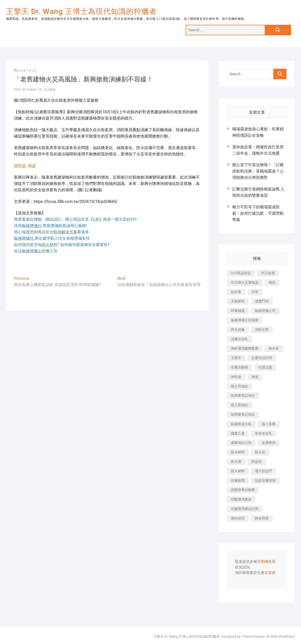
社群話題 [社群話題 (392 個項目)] (265, 367)
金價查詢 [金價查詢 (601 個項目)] (269, 443)
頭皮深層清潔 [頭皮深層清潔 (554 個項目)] (265, 481)
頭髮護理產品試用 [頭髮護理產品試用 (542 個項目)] (245, 509)
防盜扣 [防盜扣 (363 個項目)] (257, 462)
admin (31, 90)
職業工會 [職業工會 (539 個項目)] (238, 433)
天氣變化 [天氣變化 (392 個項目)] (238, 301)
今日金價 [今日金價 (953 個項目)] (268, 273)
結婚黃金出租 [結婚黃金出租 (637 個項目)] (241, 424)
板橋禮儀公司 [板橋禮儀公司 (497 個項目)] (265, 311)
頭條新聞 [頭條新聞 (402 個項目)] (238, 481)
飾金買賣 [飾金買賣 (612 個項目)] (262, 518)
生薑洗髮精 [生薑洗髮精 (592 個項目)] (240, 367)
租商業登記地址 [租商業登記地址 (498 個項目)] (243, 395)
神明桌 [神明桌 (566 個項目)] (236, 377)
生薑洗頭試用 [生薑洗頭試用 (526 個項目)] (262, 358)
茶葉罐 (270, 573)
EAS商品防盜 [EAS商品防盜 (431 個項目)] (241, 273)
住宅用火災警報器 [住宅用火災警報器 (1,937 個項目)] (245, 282)
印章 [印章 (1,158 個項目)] (255, 292)
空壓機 (263, 562)
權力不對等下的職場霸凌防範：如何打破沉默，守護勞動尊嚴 (258, 213)
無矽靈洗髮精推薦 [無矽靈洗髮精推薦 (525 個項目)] (245, 348)
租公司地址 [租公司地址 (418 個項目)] (240, 386)
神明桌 (20, 166)
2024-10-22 (25, 71)
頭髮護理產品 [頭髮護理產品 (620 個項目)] (241, 499)
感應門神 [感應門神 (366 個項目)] (262, 301)
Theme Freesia (253, 636)
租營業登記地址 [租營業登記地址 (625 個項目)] (243, 414)
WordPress (287, 636)
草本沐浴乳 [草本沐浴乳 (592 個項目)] (263, 433)
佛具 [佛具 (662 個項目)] (272, 282)
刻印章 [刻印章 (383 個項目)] (236, 292)
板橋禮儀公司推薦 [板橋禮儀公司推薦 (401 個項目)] (245, 320)
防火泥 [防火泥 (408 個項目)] (260, 452)
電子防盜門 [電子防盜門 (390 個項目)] (263, 471)
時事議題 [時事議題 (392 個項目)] (238, 311)
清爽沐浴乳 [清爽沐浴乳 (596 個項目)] (240, 339)
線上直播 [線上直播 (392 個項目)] (269, 424)
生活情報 (50, 90)
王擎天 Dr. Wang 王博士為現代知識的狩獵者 (81, 11)
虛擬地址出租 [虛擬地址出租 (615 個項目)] (241, 443)
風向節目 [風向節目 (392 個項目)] (238, 518)
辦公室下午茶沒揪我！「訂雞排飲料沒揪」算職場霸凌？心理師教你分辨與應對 (258, 171)
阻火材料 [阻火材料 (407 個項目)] (238, 471)
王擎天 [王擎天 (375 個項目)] (236, 358)
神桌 (32, 166)
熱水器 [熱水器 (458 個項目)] (274, 348)
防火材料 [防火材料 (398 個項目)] (238, 452)
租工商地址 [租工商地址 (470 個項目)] (240, 405)
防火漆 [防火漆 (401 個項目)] (236, 462)
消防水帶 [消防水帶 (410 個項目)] (262, 330)
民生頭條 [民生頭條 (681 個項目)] (238, 330)
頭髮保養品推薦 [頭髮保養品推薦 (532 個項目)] (243, 490)
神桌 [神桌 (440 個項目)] (255, 377)
